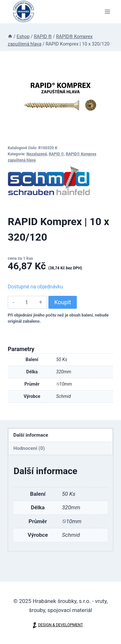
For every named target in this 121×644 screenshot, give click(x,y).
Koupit (63, 302)
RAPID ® (56, 154)
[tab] (60, 435)
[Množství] (27, 302)
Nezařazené (37, 154)
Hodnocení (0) (29, 448)
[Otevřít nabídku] (107, 11)
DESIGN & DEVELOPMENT (60, 625)
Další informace (31, 435)
